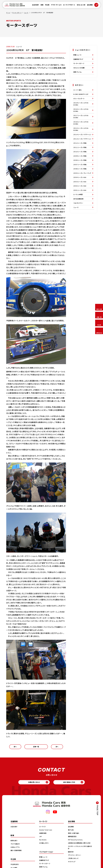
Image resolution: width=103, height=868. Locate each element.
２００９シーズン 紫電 (80, 172)
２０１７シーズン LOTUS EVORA (81, 123)
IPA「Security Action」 (76, 842)
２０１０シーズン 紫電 (80, 167)
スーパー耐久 (78, 93)
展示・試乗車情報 (16, 853)
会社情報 (89, 5)
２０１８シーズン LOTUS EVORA (81, 116)
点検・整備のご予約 (71, 784)
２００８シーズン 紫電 (80, 177)
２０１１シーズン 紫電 (80, 162)
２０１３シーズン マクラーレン (82, 151)
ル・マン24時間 (78, 218)
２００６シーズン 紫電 (80, 186)
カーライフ (43, 829)
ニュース (27, 13)
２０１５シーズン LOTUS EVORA (81, 137)
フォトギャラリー (79, 228)
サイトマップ (72, 864)
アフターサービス (55, 5)
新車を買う (14, 843)
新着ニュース (78, 55)
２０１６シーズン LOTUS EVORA (81, 130)
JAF (41, 839)
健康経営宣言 (73, 839)
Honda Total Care (46, 833)
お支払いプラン (16, 850)
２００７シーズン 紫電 (80, 182)
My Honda (43, 842)
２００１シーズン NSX (80, 213)
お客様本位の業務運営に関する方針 (80, 846)
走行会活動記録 (79, 223)
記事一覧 (36, 747)
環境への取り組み (74, 836)
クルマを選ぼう (16, 847)
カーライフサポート (68, 5)
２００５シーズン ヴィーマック (82, 192)
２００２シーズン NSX (80, 208)
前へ (15, 747)
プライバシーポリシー (75, 858)
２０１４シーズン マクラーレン (82, 144)
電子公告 (71, 833)
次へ (57, 747)
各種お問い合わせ (32, 784)
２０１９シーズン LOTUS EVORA (81, 109)
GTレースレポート (79, 103)
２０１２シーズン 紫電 (80, 157)
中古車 (46, 5)
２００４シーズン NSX (80, 198)
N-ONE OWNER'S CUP (81, 98)
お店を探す (34, 5)
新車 (41, 5)
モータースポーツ (18, 13)
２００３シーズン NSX (80, 203)
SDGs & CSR (80, 5)
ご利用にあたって (74, 861)
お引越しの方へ (44, 846)
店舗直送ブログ (79, 60)
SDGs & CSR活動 (79, 70)
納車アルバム (78, 75)
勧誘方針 (71, 854)
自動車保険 (43, 836)
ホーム (8, 13)
